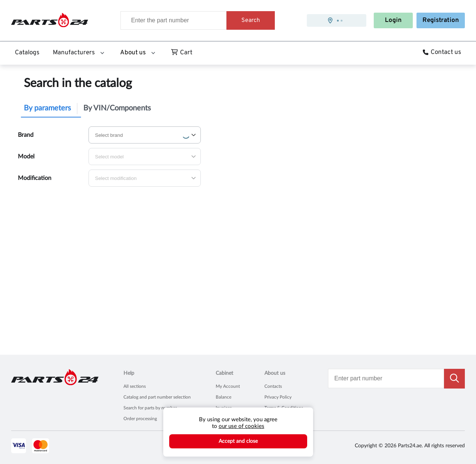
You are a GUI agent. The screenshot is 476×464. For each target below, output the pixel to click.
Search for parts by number (150, 408)
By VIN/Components (117, 108)
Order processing (140, 419)
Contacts (273, 386)
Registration (441, 20)
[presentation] (337, 20)
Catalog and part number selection (157, 397)
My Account (228, 386)
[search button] (454, 379)
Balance (223, 397)
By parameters (47, 108)
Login (393, 20)
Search (251, 20)
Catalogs (27, 53)
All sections (135, 386)
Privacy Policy (278, 397)
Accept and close (238, 441)
